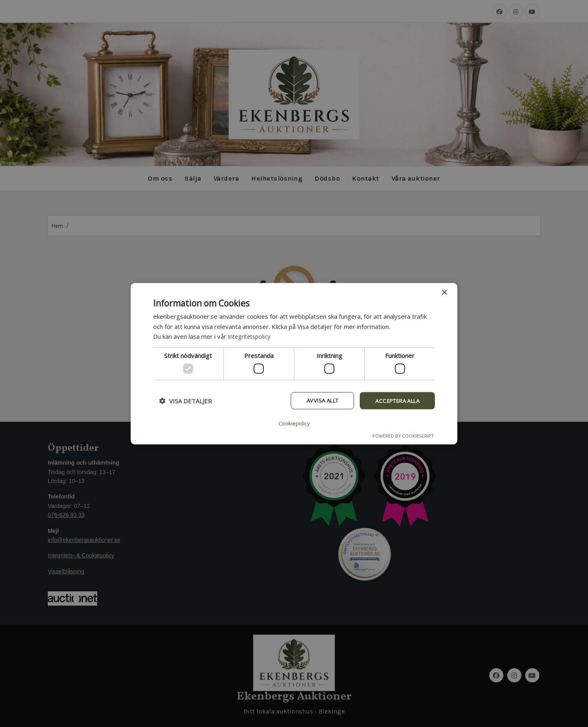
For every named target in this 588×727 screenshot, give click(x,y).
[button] (186, 402)
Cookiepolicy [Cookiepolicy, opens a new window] (294, 423)
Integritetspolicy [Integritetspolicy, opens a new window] (251, 337)
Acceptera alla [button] (394, 401)
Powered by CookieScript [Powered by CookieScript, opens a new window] (403, 435)
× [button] (444, 293)
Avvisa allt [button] (314, 401)
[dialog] (294, 363)
